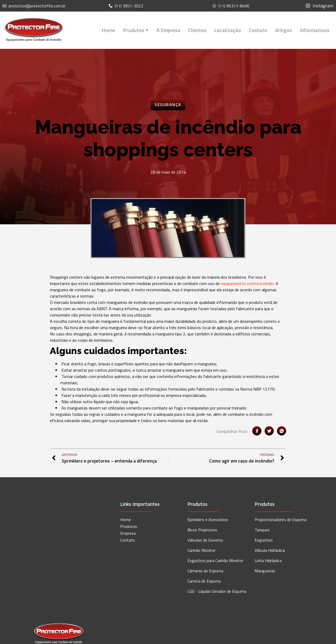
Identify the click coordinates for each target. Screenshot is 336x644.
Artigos (283, 30)
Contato (258, 30)
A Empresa (168, 30)
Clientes (197, 30)
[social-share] (257, 431)
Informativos (315, 30)
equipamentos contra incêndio (247, 283)
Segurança (168, 105)
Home (108, 30)
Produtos (136, 30)
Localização (228, 30)
